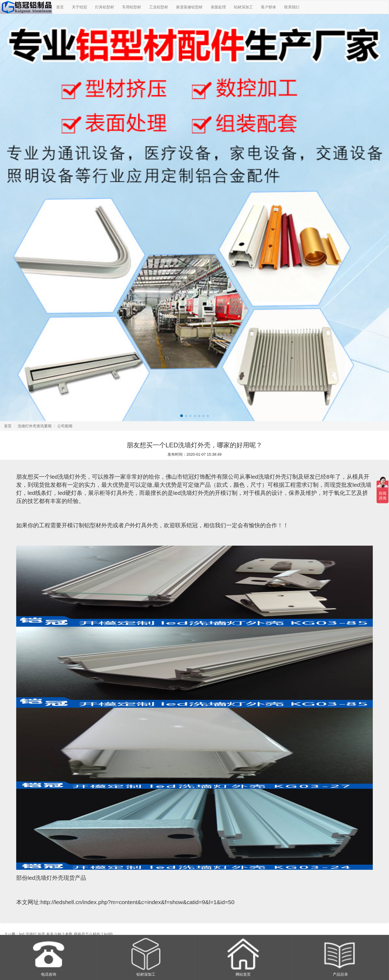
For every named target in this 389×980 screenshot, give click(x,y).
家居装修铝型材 (189, 7)
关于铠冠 (79, 7)
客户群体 (269, 7)
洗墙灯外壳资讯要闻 (35, 426)
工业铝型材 (159, 7)
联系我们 (292, 7)
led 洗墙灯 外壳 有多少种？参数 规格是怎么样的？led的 (66, 934)
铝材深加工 (243, 7)
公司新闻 (65, 426)
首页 (60, 7)
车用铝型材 (132, 7)
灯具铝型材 (105, 7)
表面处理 (218, 7)
